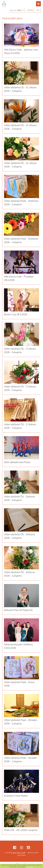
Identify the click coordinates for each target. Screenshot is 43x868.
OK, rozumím (30, 867)
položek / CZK (17, 10)
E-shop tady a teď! (18, 853)
